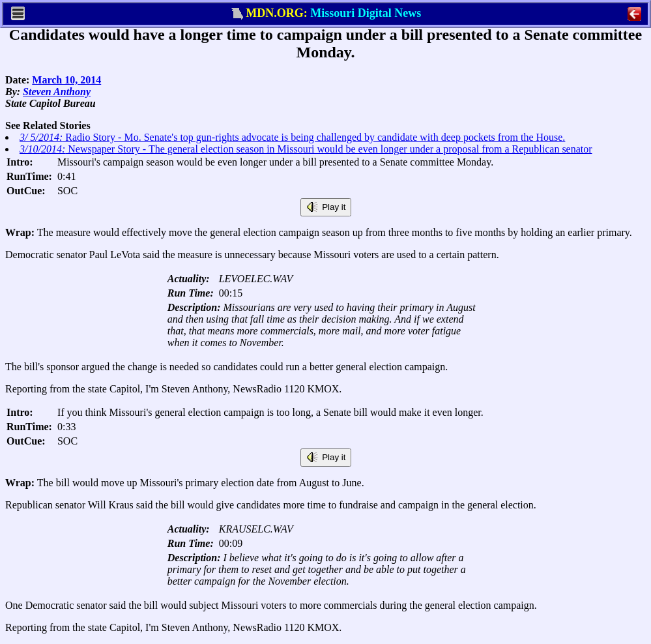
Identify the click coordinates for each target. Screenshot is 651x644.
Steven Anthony (57, 92)
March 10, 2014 (66, 80)
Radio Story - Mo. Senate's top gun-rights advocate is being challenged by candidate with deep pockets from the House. (292, 137)
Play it (326, 207)
